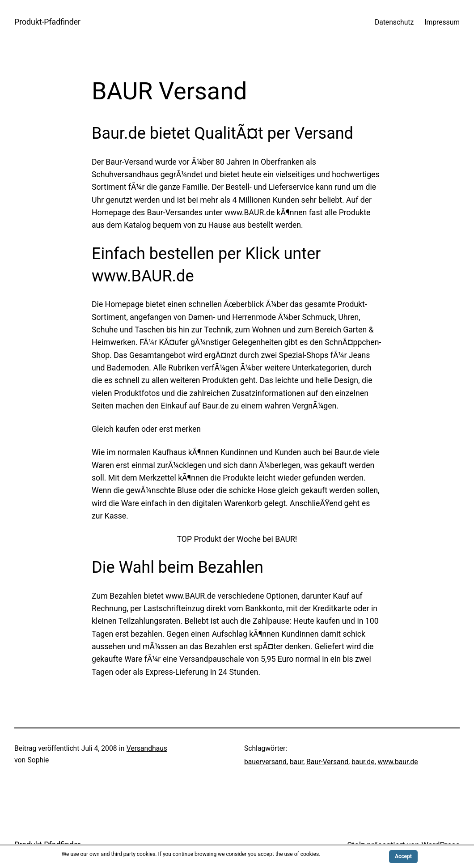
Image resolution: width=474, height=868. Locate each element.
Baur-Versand (327, 762)
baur (296, 762)
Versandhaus (147, 748)
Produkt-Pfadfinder (47, 22)
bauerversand (265, 762)
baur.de (363, 762)
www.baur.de (398, 762)
